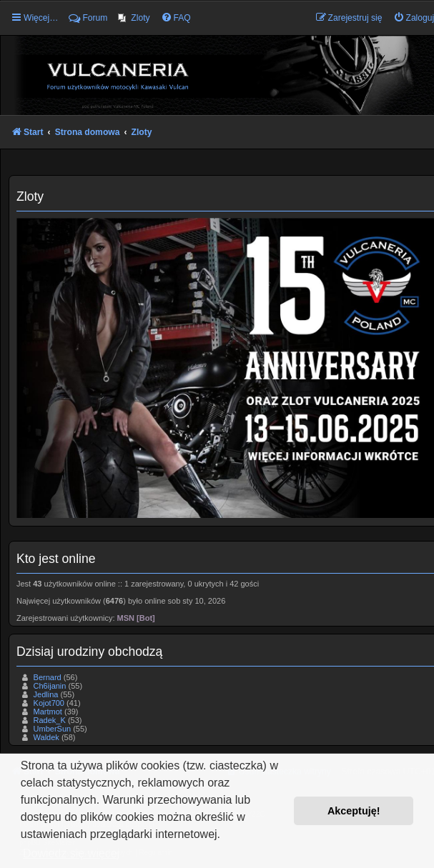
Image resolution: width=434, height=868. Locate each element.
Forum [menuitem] (88, 18)
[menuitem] (134, 18)
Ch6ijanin (50, 686)
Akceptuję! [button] (354, 811)
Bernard (48, 677)
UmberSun (53, 729)
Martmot (48, 712)
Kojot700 (49, 703)
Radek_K (50, 720)
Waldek (46, 737)
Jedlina (46, 694)
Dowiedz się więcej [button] (71, 853)
